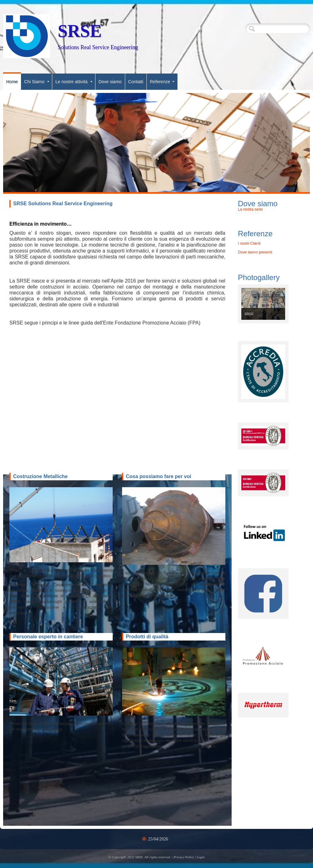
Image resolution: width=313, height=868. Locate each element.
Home (12, 82)
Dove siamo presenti (255, 252)
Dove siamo (110, 82)
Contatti (136, 82)
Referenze (162, 82)
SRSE (80, 31)
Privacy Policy (184, 857)
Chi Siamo (37, 82)
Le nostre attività (74, 82)
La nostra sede (250, 209)
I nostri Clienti (249, 243)
